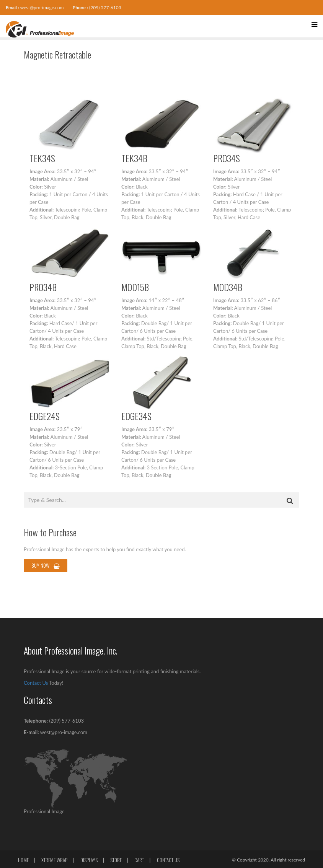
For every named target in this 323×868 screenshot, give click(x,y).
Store (116, 860)
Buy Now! (46, 565)
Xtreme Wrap (54, 860)
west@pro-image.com (42, 7)
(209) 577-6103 (105, 7)
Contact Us (36, 683)
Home (23, 860)
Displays (89, 860)
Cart (139, 860)
